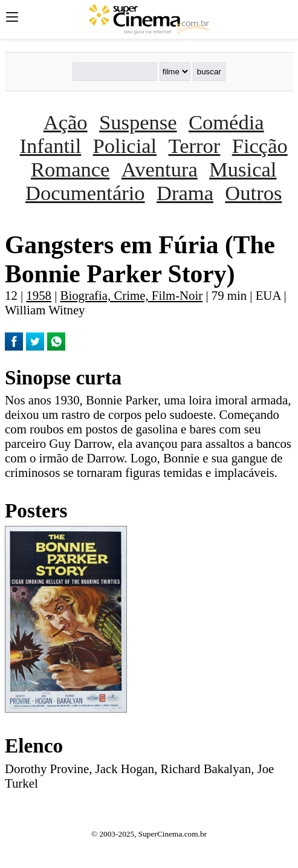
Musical (243, 169)
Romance (70, 169)
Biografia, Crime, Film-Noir (132, 295)
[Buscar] (115, 72)
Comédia (226, 122)
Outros (253, 193)
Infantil (51, 146)
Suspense (138, 122)
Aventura (160, 169)
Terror (195, 146)
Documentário (85, 193)
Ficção (260, 146)
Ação (66, 122)
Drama (185, 193)
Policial (125, 146)
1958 (39, 295)
